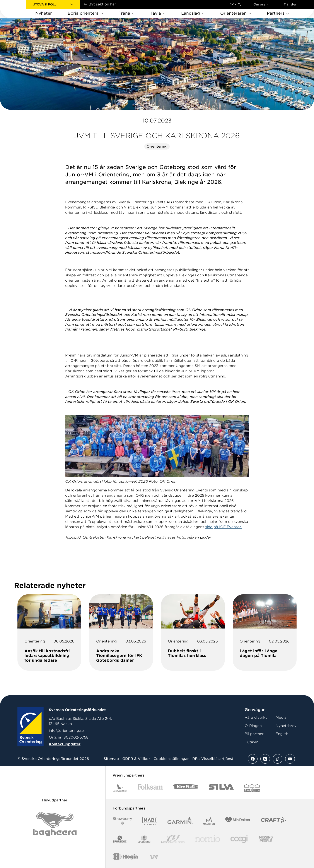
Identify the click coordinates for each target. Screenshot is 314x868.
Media (281, 717)
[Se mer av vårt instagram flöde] (265, 759)
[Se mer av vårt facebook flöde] (253, 759)
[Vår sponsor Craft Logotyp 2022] (273, 821)
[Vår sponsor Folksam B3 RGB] (150, 788)
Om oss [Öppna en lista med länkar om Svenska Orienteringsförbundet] (262, 4)
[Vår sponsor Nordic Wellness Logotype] (173, 839)
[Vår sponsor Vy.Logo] (154, 857)
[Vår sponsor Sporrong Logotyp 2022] (144, 839)
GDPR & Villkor (136, 759)
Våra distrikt (256, 717)
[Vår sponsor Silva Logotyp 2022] (221, 788)
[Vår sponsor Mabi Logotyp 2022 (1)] (150, 821)
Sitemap (111, 759)
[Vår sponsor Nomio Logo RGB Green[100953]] (207, 839)
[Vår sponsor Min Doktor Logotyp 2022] (238, 821)
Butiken (252, 742)
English (282, 734)
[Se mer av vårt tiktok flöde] (278, 759)
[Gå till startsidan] (20, 9)
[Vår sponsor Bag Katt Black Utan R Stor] (55, 824)
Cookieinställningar (171, 759)
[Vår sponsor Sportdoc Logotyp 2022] (120, 839)
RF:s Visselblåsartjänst (213, 759)
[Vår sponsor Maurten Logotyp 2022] (209, 821)
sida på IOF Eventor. (224, 527)
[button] (53, 4)
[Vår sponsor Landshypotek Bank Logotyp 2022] (120, 788)
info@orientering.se (66, 731)
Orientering (157, 146)
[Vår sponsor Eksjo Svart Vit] (252, 788)
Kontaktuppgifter (65, 744)
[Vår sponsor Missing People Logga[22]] (266, 839)
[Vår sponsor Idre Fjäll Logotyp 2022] (186, 788)
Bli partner (254, 734)
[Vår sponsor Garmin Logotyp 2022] (180, 821)
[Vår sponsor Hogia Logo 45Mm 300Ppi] (125, 857)
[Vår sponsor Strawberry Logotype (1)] (122, 821)
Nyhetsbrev (286, 726)
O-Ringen (253, 726)
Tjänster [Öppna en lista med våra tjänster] (290, 4)
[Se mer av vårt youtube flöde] (290, 759)
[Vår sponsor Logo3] (239, 839)
